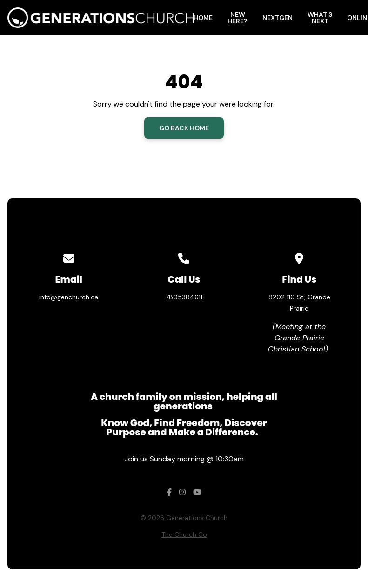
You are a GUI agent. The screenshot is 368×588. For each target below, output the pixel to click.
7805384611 (184, 297)
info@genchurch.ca (69, 297)
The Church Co (184, 534)
